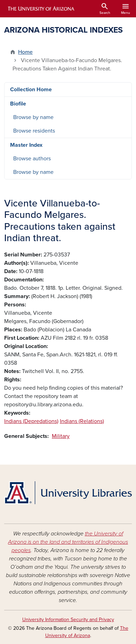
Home (25, 52)
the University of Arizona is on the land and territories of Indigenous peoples (68, 542)
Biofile (18, 104)
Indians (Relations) (82, 421)
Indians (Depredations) (31, 421)
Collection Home (31, 90)
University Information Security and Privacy (68, 620)
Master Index (26, 145)
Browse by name (33, 117)
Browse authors (32, 159)
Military (61, 436)
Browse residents (34, 131)
